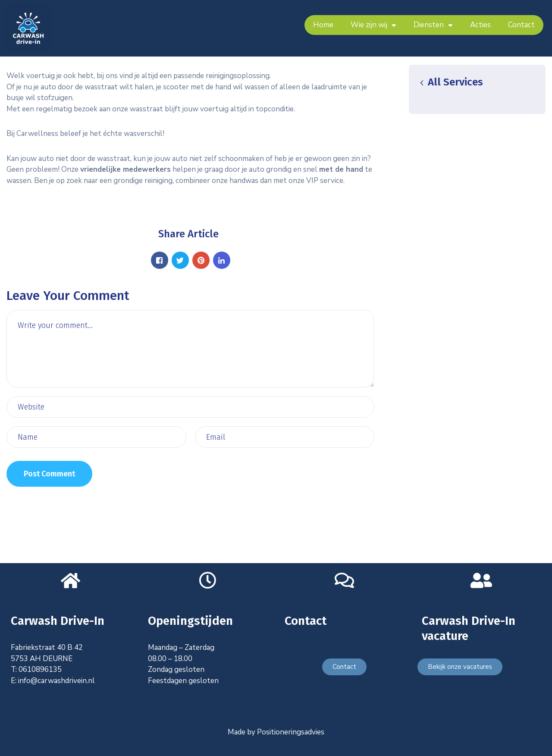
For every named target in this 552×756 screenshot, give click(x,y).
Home (323, 25)
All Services (450, 82)
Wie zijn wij (373, 25)
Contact (521, 25)
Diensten (433, 25)
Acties (480, 25)
